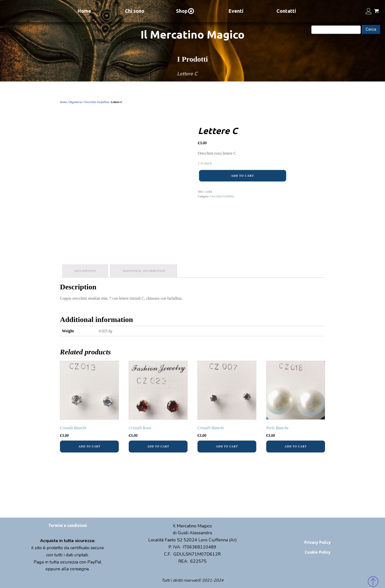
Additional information (144, 271)
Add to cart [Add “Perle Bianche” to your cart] (296, 446)
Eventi (236, 11)
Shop (185, 11)
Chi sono (135, 11)
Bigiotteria (76, 102)
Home (84, 11)
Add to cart (242, 176)
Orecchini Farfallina (96, 102)
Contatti (286, 11)
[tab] (85, 271)
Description (85, 271)
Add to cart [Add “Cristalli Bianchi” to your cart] (89, 446)
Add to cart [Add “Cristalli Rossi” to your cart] (158, 446)
